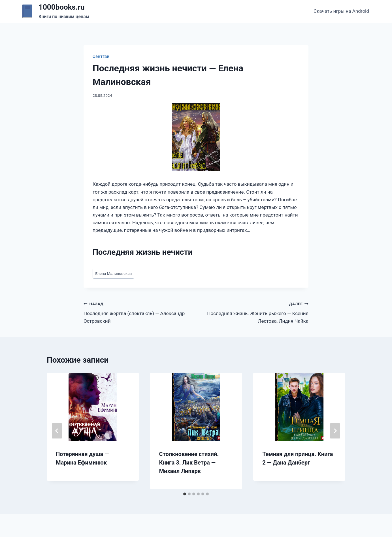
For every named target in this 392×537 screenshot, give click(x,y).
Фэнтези (101, 57)
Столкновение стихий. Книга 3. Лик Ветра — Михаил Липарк (189, 463)
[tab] (185, 494)
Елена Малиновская (113, 273)
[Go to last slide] (57, 431)
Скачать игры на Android (341, 11)
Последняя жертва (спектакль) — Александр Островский (137, 312)
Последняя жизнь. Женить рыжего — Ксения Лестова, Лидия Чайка (255, 312)
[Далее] (335, 431)
